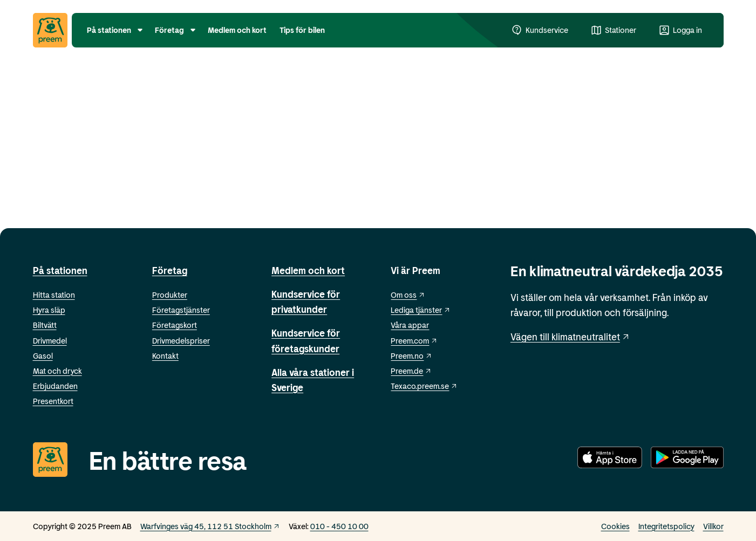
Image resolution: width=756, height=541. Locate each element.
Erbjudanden (55, 386)
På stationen (60, 270)
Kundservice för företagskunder (306, 340)
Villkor (713, 526)
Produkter (170, 295)
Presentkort (53, 401)
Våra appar (410, 325)
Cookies (615, 526)
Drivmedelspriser (181, 341)
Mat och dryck (57, 371)
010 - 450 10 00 (339, 526)
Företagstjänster (181, 310)
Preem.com (414, 341)
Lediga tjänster (421, 310)
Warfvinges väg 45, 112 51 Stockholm (210, 526)
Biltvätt (45, 325)
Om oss (408, 295)
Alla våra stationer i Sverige (313, 380)
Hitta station (54, 295)
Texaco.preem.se (424, 386)
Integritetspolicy (666, 526)
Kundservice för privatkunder (306, 302)
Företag (170, 270)
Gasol (43, 356)
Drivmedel (50, 341)
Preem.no (411, 356)
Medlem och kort (308, 270)
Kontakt (165, 356)
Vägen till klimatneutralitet (571, 337)
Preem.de (411, 371)
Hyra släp (49, 310)
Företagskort (175, 325)
